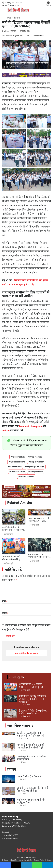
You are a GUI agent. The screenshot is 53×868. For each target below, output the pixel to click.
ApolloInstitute (18, 457)
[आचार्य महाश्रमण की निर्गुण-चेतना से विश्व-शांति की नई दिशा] (8, 791)
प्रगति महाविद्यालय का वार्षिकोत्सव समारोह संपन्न (32, 758)
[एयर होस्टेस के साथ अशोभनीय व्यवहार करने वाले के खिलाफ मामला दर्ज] (39, 545)
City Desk (6, 31)
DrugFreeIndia (36, 457)
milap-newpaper (37, 462)
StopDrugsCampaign (35, 467)
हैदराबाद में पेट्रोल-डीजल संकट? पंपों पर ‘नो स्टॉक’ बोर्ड (33, 712)
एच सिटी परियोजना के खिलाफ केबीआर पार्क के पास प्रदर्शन (14, 529)
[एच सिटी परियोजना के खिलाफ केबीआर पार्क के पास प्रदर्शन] (14, 517)
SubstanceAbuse (18, 472)
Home (7, 18)
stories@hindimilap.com (27, 653)
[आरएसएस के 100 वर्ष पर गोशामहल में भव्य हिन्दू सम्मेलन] (14, 546)
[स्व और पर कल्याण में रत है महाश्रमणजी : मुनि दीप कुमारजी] (39, 512)
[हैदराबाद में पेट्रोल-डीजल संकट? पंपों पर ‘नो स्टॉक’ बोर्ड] (11, 713)
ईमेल (5, 613)
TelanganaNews (36, 472)
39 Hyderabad (12, 5)
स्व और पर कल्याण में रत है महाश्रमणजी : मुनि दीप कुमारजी (38, 520)
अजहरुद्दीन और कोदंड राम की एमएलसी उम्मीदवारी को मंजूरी (30, 746)
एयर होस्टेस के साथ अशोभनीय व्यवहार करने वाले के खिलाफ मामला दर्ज (39, 556)
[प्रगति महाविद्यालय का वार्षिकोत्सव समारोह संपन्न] (8, 759)
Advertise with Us (26, 860)
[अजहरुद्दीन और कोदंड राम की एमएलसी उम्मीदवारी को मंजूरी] (8, 747)
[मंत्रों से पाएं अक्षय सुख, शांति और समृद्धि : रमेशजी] (8, 801)
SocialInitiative (15, 467)
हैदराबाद (13, 31)
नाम (5, 601)
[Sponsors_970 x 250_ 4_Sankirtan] (26, 491)
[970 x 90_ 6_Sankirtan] (26, 77)
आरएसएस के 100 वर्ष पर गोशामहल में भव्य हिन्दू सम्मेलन (12, 558)
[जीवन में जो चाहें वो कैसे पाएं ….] (8, 779)
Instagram (36, 426)
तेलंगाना (17, 18)
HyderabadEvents (17, 462)
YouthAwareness (27, 477)
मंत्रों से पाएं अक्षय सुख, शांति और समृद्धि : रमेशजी (31, 801)
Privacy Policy (39, 860)
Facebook (24, 426)
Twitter (6, 430)
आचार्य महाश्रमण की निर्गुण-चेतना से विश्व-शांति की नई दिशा (33, 789)
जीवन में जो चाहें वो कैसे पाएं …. (31, 777)
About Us (14, 860)
